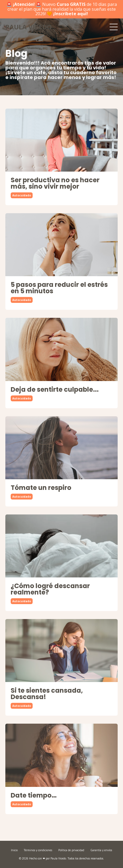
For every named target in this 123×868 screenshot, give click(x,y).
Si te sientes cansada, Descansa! (47, 694)
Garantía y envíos (101, 850)
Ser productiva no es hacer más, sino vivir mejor (55, 183)
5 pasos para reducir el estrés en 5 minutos (59, 288)
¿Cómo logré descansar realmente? (50, 589)
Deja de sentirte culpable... (55, 390)
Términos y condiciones (38, 850)
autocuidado (22, 195)
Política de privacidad (71, 850)
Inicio (14, 850)
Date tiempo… (34, 795)
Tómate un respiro (41, 488)
